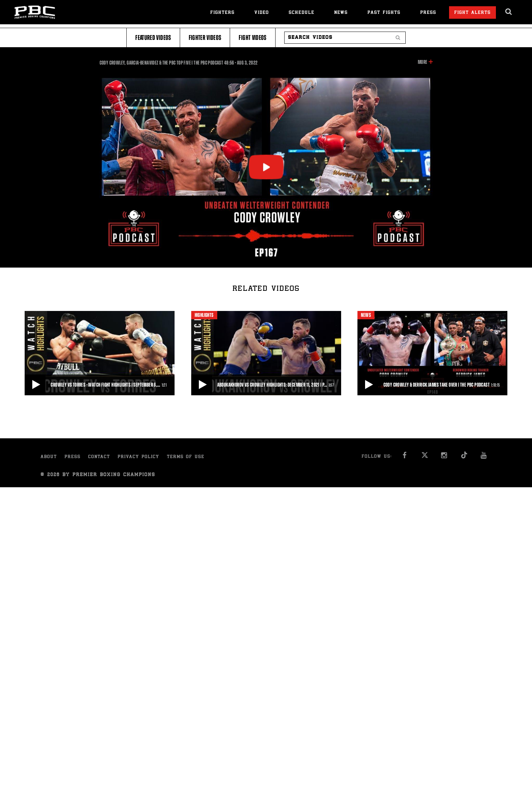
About (49, 457)
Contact (99, 457)
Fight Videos (252, 38)
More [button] (423, 62)
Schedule (302, 13)
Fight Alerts (472, 13)
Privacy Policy (138, 457)
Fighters (222, 13)
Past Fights (384, 13)
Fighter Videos (205, 38)
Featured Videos (153, 38)
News (341, 13)
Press (428, 13)
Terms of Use (186, 457)
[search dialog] (509, 12)
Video (262, 13)
